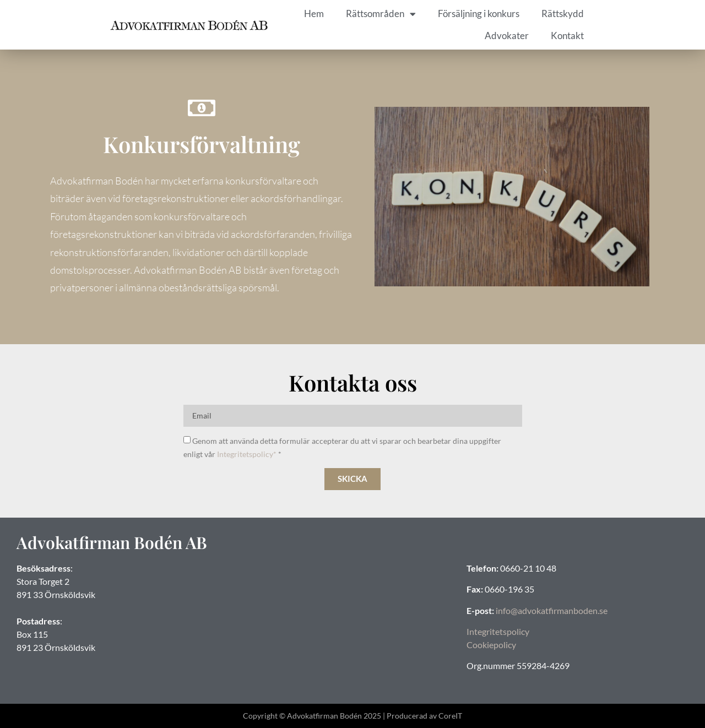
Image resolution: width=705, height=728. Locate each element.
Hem (314, 13)
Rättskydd (563, 13)
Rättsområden (381, 14)
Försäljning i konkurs (479, 13)
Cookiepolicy (491, 645)
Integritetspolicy (498, 631)
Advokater (507, 36)
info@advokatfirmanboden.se (552, 610)
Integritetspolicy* (247, 454)
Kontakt (567, 36)
